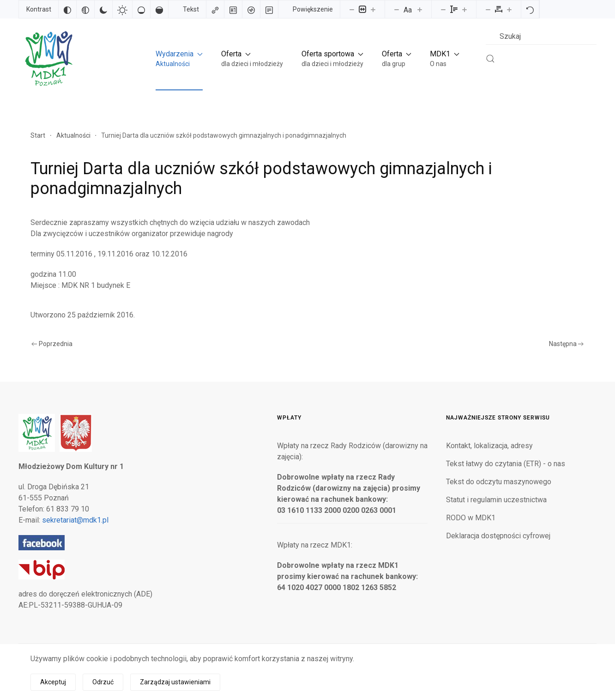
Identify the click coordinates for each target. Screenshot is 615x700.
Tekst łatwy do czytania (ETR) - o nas (506, 464)
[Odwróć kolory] (67, 9)
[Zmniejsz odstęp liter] (488, 9)
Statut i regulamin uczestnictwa (496, 500)
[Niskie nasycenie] (141, 9)
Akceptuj (53, 682)
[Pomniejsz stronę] (352, 9)
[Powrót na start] (48, 58)
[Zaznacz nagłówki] (233, 9)
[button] (179, 58)
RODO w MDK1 (471, 518)
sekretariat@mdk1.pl (75, 520)
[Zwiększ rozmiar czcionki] (420, 9)
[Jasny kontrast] (122, 9)
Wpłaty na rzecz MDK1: (315, 545)
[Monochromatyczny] (85, 9)
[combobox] (541, 36)
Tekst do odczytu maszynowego (499, 482)
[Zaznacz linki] (215, 9)
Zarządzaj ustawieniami (175, 682)
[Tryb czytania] (269, 9)
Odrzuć (103, 682)
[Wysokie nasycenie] (159, 9)
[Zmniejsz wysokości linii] (443, 9)
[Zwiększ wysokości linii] (464, 9)
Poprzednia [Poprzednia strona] (52, 344)
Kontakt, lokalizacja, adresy (489, 446)
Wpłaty (289, 418)
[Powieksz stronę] (373, 9)
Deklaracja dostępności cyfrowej (498, 536)
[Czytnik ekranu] (251, 9)
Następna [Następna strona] (567, 344)
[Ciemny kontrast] (103, 9)
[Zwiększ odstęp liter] (509, 9)
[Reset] (530, 9)
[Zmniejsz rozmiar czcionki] (397, 9)
